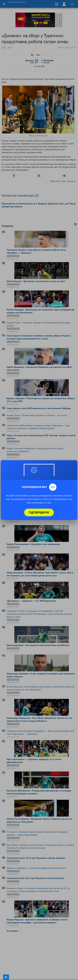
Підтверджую (39, 512)
